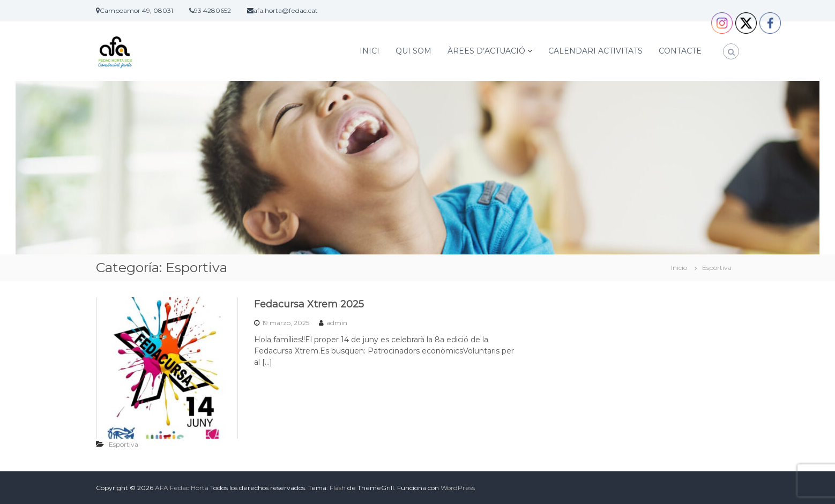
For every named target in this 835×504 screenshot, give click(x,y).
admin (337, 323)
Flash (338, 488)
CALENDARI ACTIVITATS (595, 51)
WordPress (458, 488)
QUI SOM (413, 51)
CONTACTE (680, 51)
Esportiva (124, 444)
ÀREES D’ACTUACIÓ (486, 51)
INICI (370, 51)
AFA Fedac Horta (182, 488)
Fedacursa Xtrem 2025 (309, 304)
